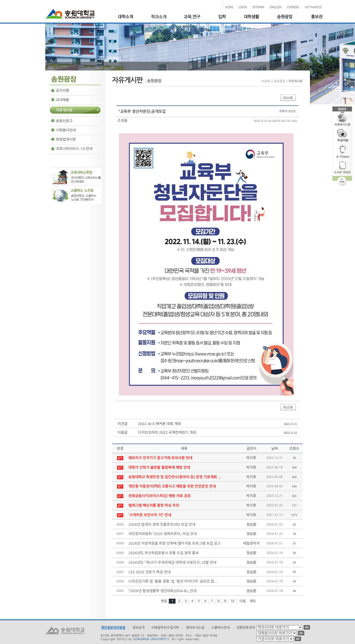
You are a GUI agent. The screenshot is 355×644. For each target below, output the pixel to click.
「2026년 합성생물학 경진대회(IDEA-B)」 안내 (163, 591)
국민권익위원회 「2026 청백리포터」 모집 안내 (163, 534)
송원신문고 (64, 121)
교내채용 (63, 100)
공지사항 (63, 91)
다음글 (123, 432)
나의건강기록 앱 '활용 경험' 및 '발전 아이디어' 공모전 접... (173, 581)
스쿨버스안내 (220, 628)
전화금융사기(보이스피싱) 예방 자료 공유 (160, 496)
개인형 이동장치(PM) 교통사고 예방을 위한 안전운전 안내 (172, 486)
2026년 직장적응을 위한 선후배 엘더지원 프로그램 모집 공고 (175, 543)
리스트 (288, 98)
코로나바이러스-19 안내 (74, 149)
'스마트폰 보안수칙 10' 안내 (150, 515)
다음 (243, 601)
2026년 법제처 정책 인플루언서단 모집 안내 (162, 525)
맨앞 (164, 601)
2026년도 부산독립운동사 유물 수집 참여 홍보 (164, 553)
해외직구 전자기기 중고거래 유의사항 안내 (161, 458)
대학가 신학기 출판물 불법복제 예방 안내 (159, 467)
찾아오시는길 (195, 628)
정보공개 (138, 628)
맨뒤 (253, 601)
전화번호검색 (246, 628)
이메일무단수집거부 (165, 628)
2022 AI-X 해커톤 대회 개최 (160, 424)
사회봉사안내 (66, 130)
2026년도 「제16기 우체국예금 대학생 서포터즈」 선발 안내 (173, 562)
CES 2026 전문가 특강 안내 (150, 572)
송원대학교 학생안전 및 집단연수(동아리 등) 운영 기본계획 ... (175, 477)
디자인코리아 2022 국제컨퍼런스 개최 (167, 432)
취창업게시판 (66, 139)
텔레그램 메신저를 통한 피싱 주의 (154, 505)
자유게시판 (64, 110)
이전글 (123, 424)
